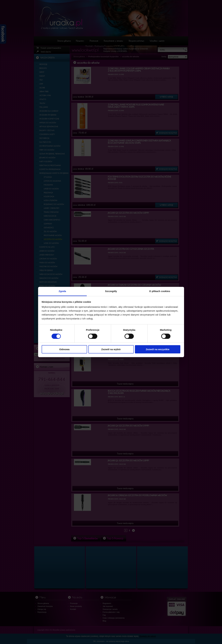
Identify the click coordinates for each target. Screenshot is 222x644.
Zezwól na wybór (111, 349)
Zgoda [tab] (62, 291)
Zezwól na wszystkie (158, 349)
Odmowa (64, 349)
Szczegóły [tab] (111, 291)
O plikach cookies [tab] (160, 291)
